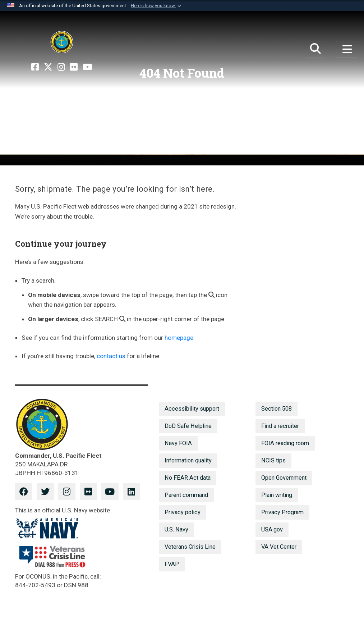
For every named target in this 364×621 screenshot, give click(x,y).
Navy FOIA (178, 443)
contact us (111, 356)
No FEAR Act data (188, 478)
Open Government (284, 478)
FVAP (172, 564)
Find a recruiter (280, 426)
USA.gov (272, 529)
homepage (179, 338)
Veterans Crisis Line (190, 547)
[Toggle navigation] (347, 49)
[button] (157, 6)
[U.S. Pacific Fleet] (62, 42)
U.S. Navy (176, 529)
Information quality (188, 460)
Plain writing (277, 495)
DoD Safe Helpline (188, 426)
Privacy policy (183, 512)
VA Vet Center (279, 547)
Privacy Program (282, 512)
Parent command (186, 495)
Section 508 (277, 409)
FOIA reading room (285, 443)
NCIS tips (273, 460)
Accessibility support (192, 409)
